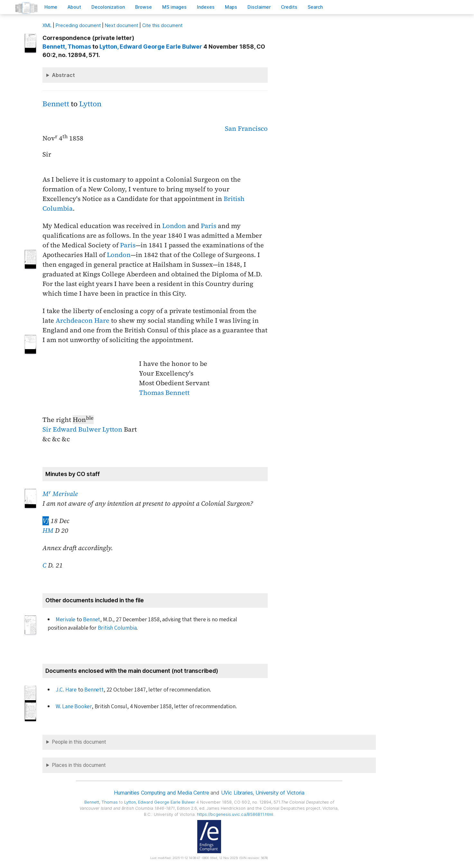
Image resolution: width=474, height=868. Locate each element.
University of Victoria (280, 793)
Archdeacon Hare (83, 320)
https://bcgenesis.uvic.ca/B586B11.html (235, 814)
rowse (144, 7)
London (174, 226)
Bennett (56, 104)
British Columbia (117, 628)
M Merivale (60, 494)
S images (174, 7)
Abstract (63, 75)
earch (315, 7)
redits (289, 7)
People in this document (79, 742)
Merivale (65, 620)
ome (51, 7)
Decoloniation (108, 7)
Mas (231, 7)
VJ (46, 521)
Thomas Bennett (164, 393)
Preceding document (78, 25)
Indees (206, 7)
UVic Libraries (237, 793)
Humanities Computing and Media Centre (161, 793)
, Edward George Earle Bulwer (151, 47)
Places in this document (79, 765)
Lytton (90, 104)
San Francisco (246, 129)
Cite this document (162, 25)
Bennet (92, 620)
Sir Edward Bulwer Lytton (82, 429)
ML (47, 25)
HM (48, 530)
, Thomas (67, 47)
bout (74, 7)
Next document (121, 25)
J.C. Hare (66, 690)
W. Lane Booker (74, 706)
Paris (209, 226)
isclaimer (259, 7)
